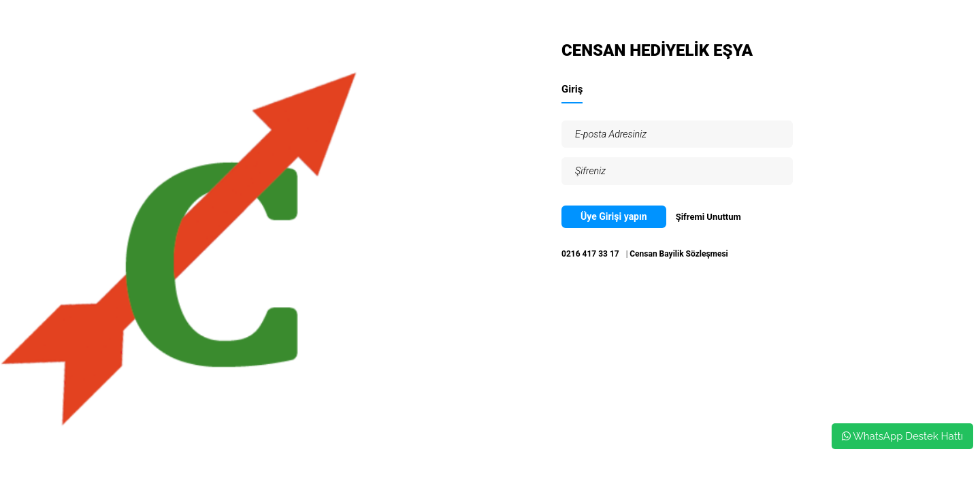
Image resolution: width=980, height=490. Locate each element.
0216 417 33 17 (590, 254)
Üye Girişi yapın (614, 216)
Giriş (572, 89)
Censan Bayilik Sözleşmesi (679, 254)
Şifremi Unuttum (708, 217)
